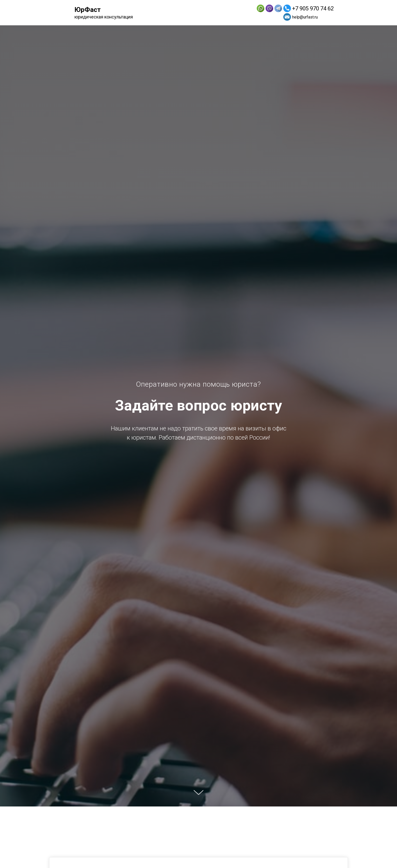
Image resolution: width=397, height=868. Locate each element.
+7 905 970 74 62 (313, 8)
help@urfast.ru (305, 17)
